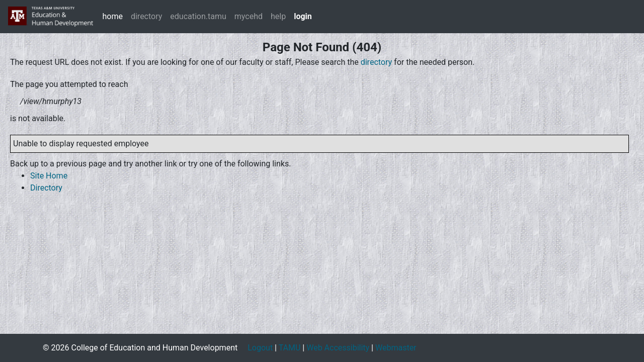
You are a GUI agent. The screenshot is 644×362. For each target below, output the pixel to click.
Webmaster (396, 348)
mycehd (249, 16)
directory (146, 16)
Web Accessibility (338, 348)
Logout (260, 348)
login (303, 16)
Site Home (49, 176)
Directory (46, 188)
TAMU (290, 348)
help (278, 16)
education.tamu (198, 16)
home (112, 16)
